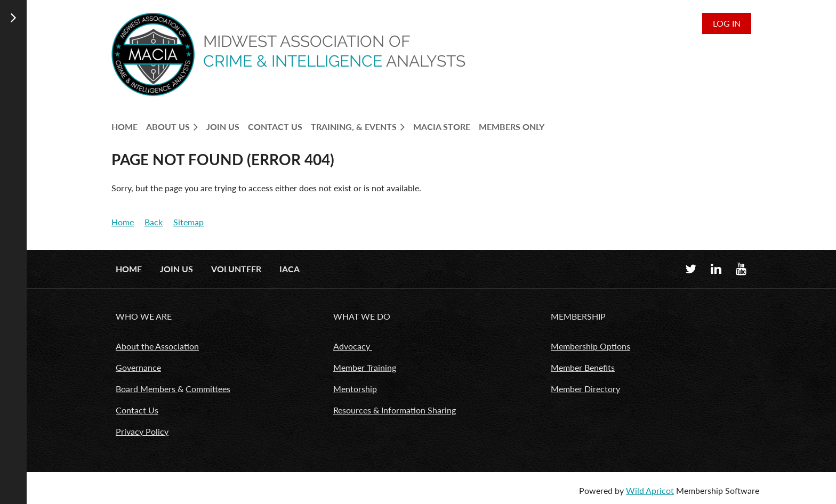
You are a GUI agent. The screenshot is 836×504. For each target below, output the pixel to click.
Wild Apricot (650, 490)
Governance (138, 367)
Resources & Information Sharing (395, 410)
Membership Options (590, 346)
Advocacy (353, 346)
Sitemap (188, 222)
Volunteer (236, 269)
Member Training (365, 367)
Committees (208, 389)
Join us (176, 269)
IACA (290, 269)
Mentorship (355, 389)
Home (123, 222)
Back (154, 222)
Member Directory (585, 389)
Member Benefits (583, 367)
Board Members (147, 389)
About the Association (157, 346)
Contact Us (137, 410)
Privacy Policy (142, 431)
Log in (727, 23)
